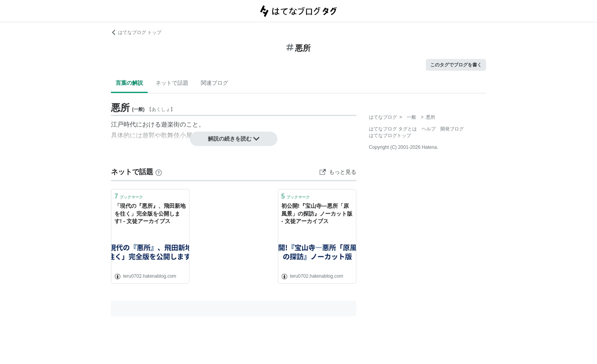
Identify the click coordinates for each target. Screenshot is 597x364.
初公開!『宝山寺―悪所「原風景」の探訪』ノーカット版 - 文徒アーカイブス (317, 213)
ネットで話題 (172, 83)
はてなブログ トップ (136, 32)
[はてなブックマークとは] (159, 172)
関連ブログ (214, 83)
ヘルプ (429, 129)
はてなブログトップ (390, 136)
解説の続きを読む (234, 139)
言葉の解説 (129, 83)
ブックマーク (129, 196)
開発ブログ (452, 129)
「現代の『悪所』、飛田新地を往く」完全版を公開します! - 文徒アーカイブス (150, 213)
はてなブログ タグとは (393, 129)
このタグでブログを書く (456, 65)
